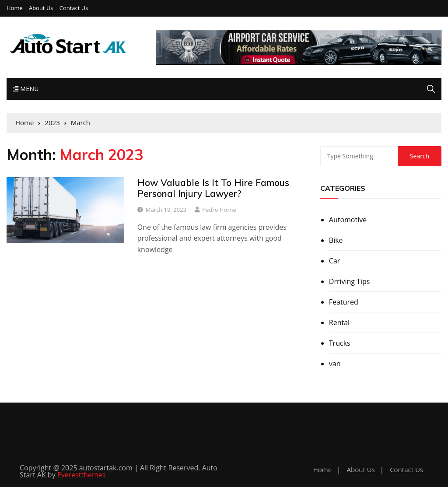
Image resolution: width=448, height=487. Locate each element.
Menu (26, 89)
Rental (339, 322)
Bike (336, 240)
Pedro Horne (219, 210)
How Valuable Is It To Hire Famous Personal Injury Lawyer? (213, 188)
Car (335, 261)
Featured (344, 302)
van (335, 364)
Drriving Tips (350, 281)
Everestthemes (82, 475)
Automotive (348, 220)
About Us (41, 8)
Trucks (340, 343)
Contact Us (74, 8)
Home (15, 8)
